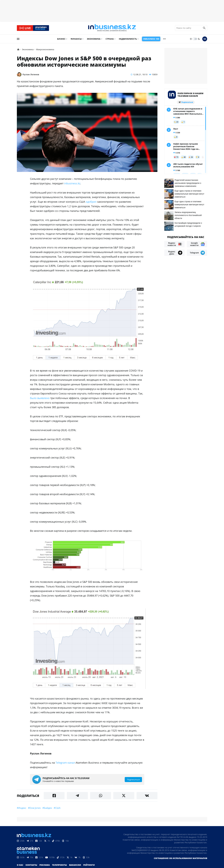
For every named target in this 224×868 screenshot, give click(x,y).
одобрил (91, 203)
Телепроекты (59, 866)
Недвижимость (128, 40)
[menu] (18, 40)
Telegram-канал (65, 763)
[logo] (112, 28)
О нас (20, 866)
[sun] (191, 40)
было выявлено (40, 399)
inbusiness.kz (72, 184)
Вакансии (75, 866)
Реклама (45, 866)
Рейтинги (89, 866)
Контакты (31, 866)
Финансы (76, 40)
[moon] (199, 40)
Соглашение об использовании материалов (180, 859)
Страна (110, 40)
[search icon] (204, 28)
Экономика (94, 40)
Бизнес (61, 40)
